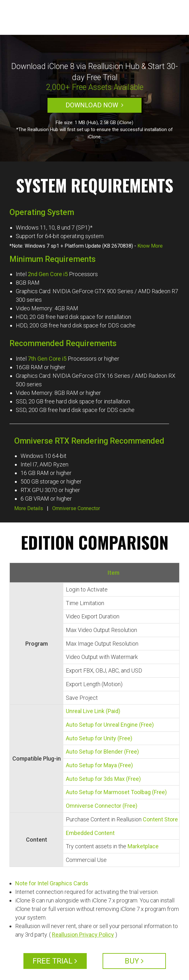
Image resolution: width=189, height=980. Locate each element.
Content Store (160, 819)
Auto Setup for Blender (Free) (102, 752)
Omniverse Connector (76, 508)
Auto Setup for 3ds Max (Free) (103, 779)
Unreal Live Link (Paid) (93, 711)
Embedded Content (90, 833)
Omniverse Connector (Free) (102, 806)
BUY (134, 961)
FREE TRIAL (55, 961)
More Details (29, 508)
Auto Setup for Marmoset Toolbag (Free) (116, 792)
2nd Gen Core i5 (48, 274)
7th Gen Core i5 (47, 359)
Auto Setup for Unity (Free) (99, 738)
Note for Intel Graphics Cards (52, 883)
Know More (150, 246)
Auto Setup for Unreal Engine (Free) (110, 725)
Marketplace (143, 846)
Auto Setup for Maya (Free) (99, 765)
